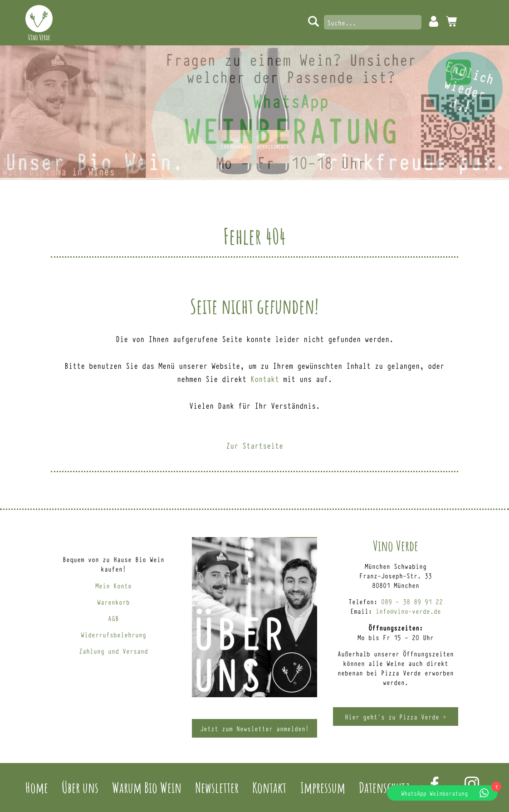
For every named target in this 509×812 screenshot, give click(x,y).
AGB (113, 618)
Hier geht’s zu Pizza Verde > (396, 717)
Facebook (435, 784)
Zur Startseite (254, 445)
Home (37, 787)
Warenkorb (113, 602)
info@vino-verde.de (408, 611)
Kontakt (265, 378)
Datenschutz (384, 787)
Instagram (472, 784)
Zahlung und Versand (113, 651)
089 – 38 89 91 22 (412, 601)
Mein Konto (434, 21)
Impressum (323, 787)
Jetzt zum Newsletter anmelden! (254, 728)
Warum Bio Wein (147, 787)
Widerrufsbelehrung (113, 634)
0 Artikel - (451, 21)
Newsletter (217, 787)
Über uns (80, 787)
